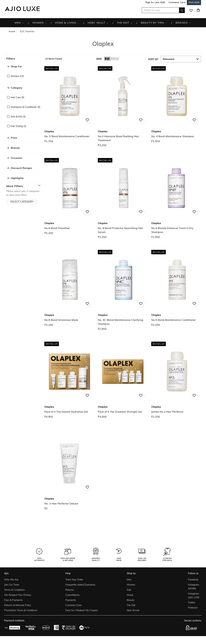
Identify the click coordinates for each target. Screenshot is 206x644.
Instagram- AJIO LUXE (194, 596)
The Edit (131, 605)
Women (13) (17, 76)
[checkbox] (24, 74)
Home (12, 31)
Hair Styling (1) (18, 126)
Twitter (192, 603)
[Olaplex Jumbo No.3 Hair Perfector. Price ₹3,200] (176, 380)
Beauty (131, 600)
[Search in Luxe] (163, 10)
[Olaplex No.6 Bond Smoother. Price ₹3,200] (69, 196)
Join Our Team (12, 585)
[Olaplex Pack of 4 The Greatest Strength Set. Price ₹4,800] (123, 380)
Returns (70, 590)
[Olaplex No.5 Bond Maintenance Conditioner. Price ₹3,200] (176, 288)
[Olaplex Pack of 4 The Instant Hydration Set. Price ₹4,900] (69, 380)
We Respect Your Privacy (18, 595)
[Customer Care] (177, 2)
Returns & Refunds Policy (18, 605)
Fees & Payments (13, 600)
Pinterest (193, 608)
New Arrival (133, 610)
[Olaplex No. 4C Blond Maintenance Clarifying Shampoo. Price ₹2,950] (123, 290)
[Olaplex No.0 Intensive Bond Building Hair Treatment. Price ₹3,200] (123, 106)
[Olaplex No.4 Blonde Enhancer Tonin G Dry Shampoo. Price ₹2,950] (176, 198)
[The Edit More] (131, 23)
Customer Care (73, 605)
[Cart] (198, 10)
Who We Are (11, 580)
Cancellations (72, 595)
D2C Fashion (27, 31)
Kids (129, 590)
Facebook (193, 580)
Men (129, 580)
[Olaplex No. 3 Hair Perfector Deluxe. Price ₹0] (69, 471)
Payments (71, 600)
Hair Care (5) (17, 97)
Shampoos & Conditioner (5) (25, 107)
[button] (24, 59)
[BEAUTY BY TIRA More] (166, 23)
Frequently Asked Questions (80, 585)
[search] (182, 10)
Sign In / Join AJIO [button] (155, 2)
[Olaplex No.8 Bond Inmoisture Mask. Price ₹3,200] (69, 288)
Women (131, 585)
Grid (99, 59)
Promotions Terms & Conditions (21, 610)
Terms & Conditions (14, 590)
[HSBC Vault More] (107, 23)
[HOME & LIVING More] (78, 23)
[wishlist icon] (191, 10)
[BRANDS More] (190, 23)
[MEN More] (23, 23)
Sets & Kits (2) (18, 117)
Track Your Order (74, 580)
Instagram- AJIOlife (194, 587)
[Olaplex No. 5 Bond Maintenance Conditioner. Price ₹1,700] (69, 104)
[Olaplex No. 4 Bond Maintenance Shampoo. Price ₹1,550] (176, 104)
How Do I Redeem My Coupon (82, 610)
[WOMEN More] (46, 23)
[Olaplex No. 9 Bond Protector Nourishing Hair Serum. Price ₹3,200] (123, 198)
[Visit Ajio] (194, 2)
